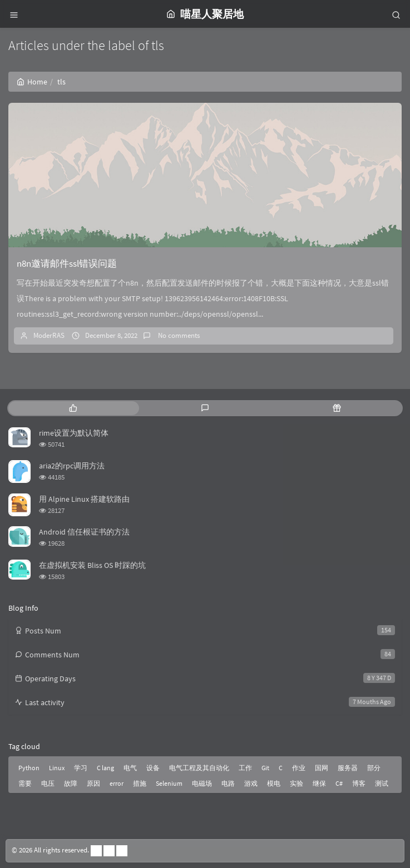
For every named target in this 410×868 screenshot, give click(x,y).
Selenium (169, 783)
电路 (228, 783)
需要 (25, 783)
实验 (297, 783)
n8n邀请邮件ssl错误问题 (67, 263)
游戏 (251, 783)
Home (32, 82)
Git (265, 768)
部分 (374, 768)
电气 (130, 768)
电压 (48, 783)
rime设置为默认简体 (74, 433)
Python (29, 768)
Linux (57, 768)
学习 (81, 768)
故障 (71, 783)
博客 (359, 783)
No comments (178, 335)
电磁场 (202, 783)
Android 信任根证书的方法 (84, 532)
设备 (153, 768)
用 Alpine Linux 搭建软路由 (84, 499)
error (117, 783)
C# (339, 783)
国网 (322, 768)
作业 (299, 768)
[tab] (73, 408)
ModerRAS (49, 335)
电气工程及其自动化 (199, 768)
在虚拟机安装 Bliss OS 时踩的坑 (92, 565)
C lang (105, 768)
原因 (93, 783)
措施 (140, 783)
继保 (319, 783)
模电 (274, 783)
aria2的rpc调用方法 (72, 466)
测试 (382, 783)
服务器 (348, 768)
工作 (245, 768)
